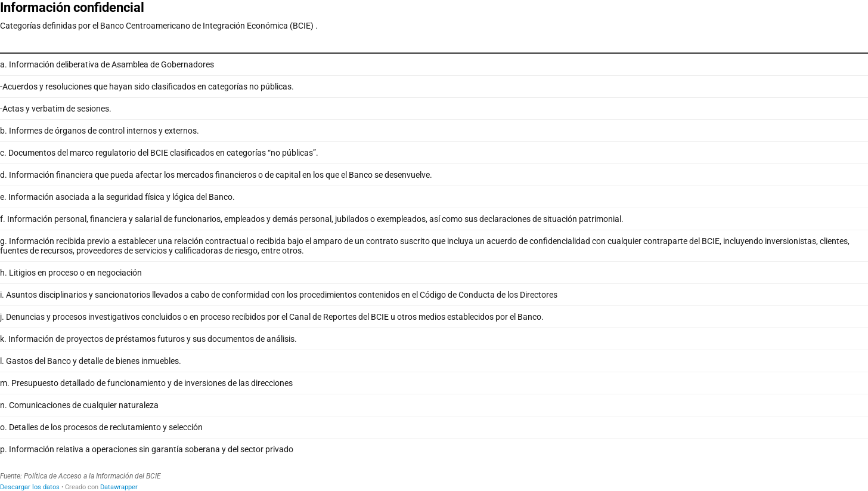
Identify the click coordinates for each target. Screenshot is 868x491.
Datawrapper (119, 487)
